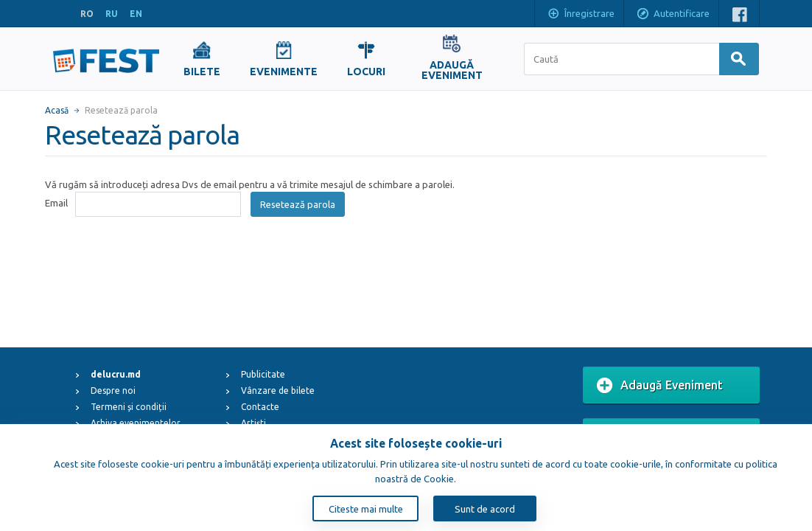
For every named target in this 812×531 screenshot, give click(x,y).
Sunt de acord (485, 509)
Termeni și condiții (129, 407)
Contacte (260, 407)
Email (56, 203)
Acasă (57, 110)
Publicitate (263, 374)
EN (136, 14)
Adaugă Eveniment (660, 386)
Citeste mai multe (366, 509)
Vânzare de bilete (278, 391)
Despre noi (113, 391)
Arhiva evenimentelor (136, 423)
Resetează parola (298, 204)
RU (112, 14)
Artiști (253, 423)
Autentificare (673, 15)
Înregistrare (581, 15)
